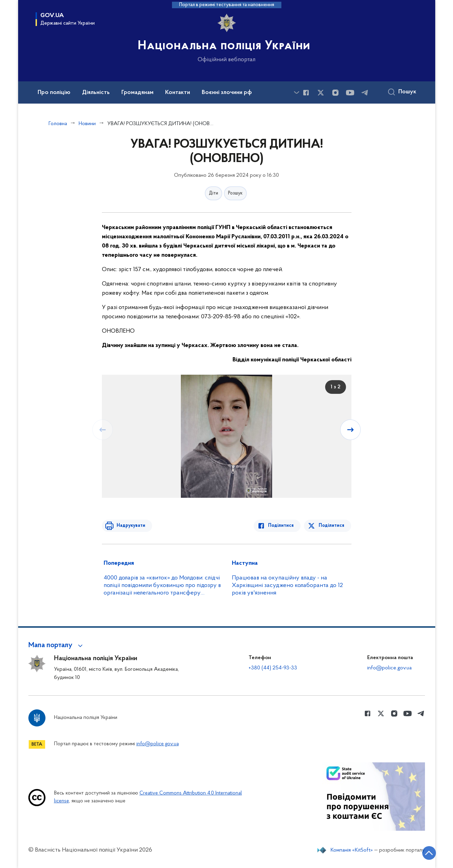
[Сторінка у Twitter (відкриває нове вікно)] (321, 93)
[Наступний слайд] (351, 430)
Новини (87, 124)
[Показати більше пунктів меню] (297, 92)
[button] (57, 645)
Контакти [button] (178, 93)
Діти (214, 193)
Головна (58, 124)
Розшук (235, 193)
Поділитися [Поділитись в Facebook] (282, 526)
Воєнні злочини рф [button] (227, 93)
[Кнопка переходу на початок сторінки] (427, 853)
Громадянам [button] (137, 93)
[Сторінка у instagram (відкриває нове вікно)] (335, 93)
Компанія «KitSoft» (352, 850)
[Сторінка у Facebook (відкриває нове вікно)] (306, 93)
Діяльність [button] (96, 93)
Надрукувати (130, 526)
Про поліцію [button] (54, 93)
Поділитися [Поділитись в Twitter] (332, 526)
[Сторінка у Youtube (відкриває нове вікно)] (350, 93)
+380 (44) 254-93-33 (273, 668)
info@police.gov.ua (389, 668)
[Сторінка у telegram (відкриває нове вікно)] (365, 93)
